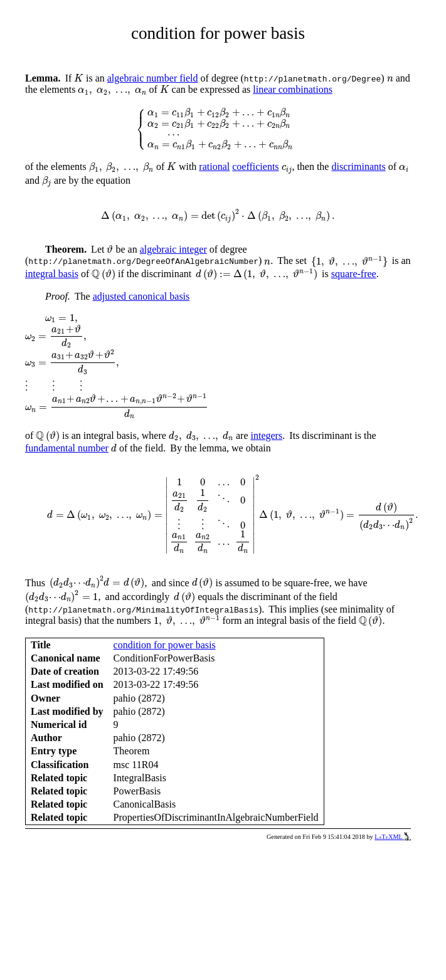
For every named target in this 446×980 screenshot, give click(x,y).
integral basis (52, 274)
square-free (354, 274)
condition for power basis (165, 645)
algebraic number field (153, 78)
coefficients (255, 166)
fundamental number (67, 448)
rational (214, 166)
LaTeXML (393, 837)
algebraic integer (173, 249)
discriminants (358, 166)
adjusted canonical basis (141, 296)
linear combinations (293, 89)
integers (267, 435)
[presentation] (79, 78)
